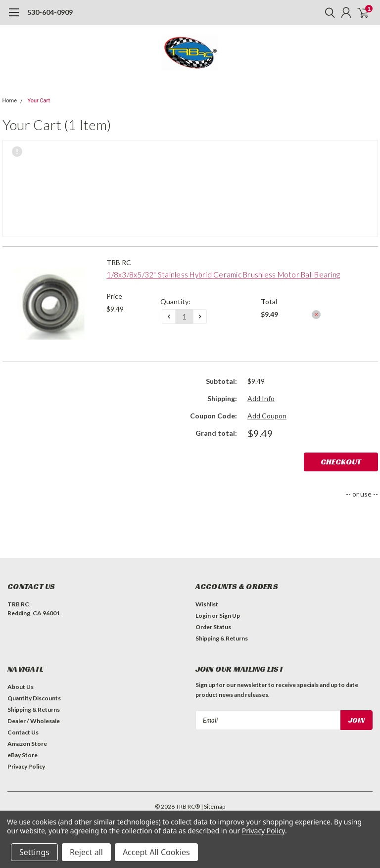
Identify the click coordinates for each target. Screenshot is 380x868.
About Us (21, 687)
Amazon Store (27, 744)
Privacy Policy (26, 766)
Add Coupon (267, 416)
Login (203, 616)
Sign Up (230, 616)
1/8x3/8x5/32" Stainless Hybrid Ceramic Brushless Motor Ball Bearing (223, 274)
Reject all (86, 852)
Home (10, 101)
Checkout (341, 462)
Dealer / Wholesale (34, 721)
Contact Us (23, 732)
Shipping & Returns (222, 638)
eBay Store (23, 755)
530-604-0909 (50, 12)
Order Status (213, 627)
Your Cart (39, 101)
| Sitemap (213, 806)
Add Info (261, 398)
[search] (328, 12)
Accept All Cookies (156, 852)
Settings (34, 852)
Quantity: (175, 301)
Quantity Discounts (34, 698)
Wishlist (207, 604)
